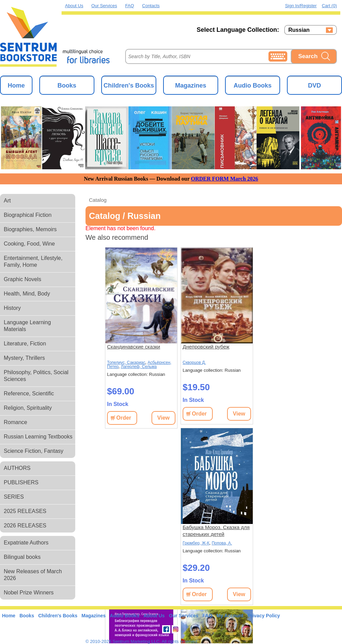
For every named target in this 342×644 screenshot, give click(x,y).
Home (16, 86)
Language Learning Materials (27, 326)
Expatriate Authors (26, 543)
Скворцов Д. (194, 363)
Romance (15, 422)
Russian (299, 30)
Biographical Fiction (28, 215)
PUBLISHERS (21, 482)
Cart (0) (329, 6)
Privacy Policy (264, 616)
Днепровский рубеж (206, 347)
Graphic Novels (22, 279)
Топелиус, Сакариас (126, 363)
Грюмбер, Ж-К (196, 543)
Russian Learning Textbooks (38, 437)
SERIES (14, 497)
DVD (314, 86)
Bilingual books (22, 557)
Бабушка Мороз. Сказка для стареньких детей (216, 531)
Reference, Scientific (29, 393)
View (163, 418)
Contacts (151, 6)
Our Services (104, 6)
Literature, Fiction (25, 344)
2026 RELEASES (25, 525)
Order (124, 418)
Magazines (191, 86)
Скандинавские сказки (134, 347)
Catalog (98, 200)
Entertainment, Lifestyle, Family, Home (33, 261)
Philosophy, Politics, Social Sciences (36, 376)
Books (67, 86)
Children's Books (129, 86)
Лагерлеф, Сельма (139, 367)
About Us (74, 6)
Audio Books (253, 86)
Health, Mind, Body (27, 294)
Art (7, 201)
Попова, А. (222, 543)
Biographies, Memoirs (30, 229)
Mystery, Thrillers (24, 358)
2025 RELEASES (25, 511)
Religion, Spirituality (28, 408)
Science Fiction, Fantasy (34, 451)
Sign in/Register (301, 6)
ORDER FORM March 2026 (225, 179)
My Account (230, 616)
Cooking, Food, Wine (29, 244)
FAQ (130, 6)
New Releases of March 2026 (33, 575)
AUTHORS (17, 468)
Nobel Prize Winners (29, 593)
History (12, 308)
